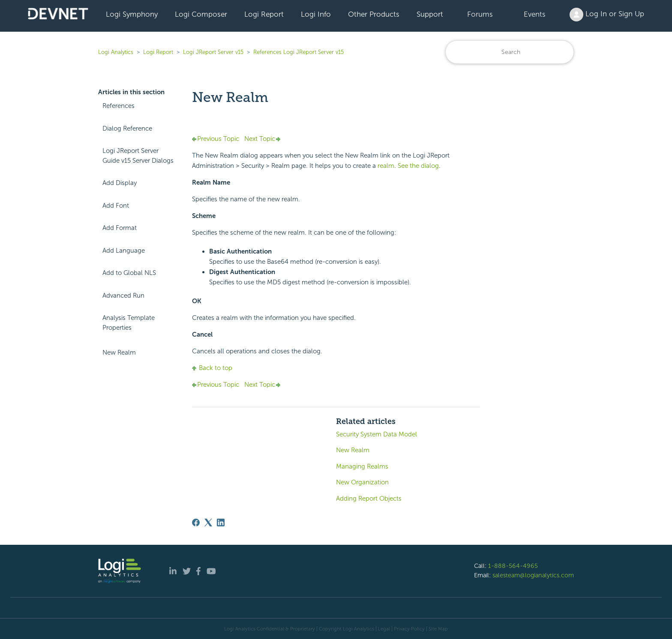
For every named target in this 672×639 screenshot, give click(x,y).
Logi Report (264, 14)
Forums (480, 14)
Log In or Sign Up (607, 15)
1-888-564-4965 (513, 566)
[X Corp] (208, 523)
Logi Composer (201, 14)
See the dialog (418, 166)
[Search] (510, 52)
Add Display (120, 183)
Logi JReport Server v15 (213, 52)
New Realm (119, 352)
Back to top (212, 368)
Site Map (438, 629)
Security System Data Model (376, 434)
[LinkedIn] (221, 523)
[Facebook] (196, 523)
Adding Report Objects (369, 499)
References (118, 106)
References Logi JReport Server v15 (298, 52)
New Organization (362, 482)
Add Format (120, 228)
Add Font (116, 206)
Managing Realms (362, 466)
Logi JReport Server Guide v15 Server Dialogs (138, 156)
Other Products (374, 14)
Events (535, 14)
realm (386, 166)
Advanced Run (123, 296)
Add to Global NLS (129, 273)
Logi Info (316, 14)
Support (430, 14)
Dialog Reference (127, 128)
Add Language (124, 251)
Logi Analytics (116, 52)
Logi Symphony (132, 14)
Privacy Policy (409, 629)
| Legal (383, 629)
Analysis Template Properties (129, 323)
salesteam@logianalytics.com (533, 575)
